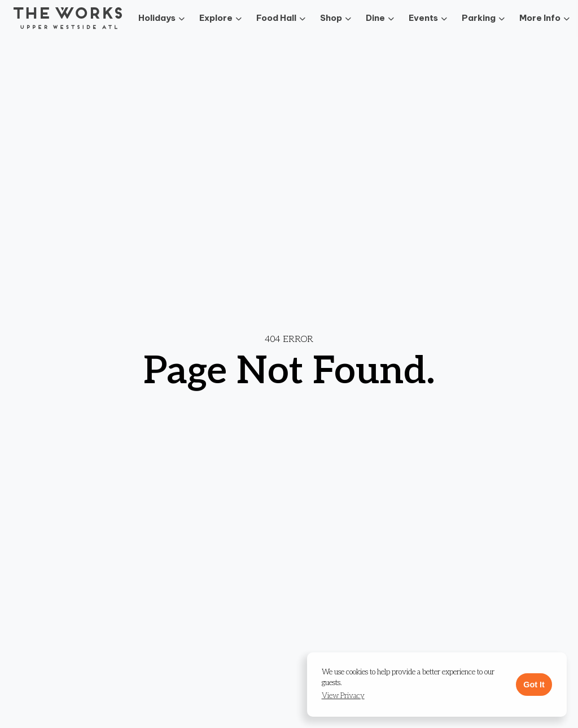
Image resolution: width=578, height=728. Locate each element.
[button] (343, 696)
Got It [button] (534, 685)
